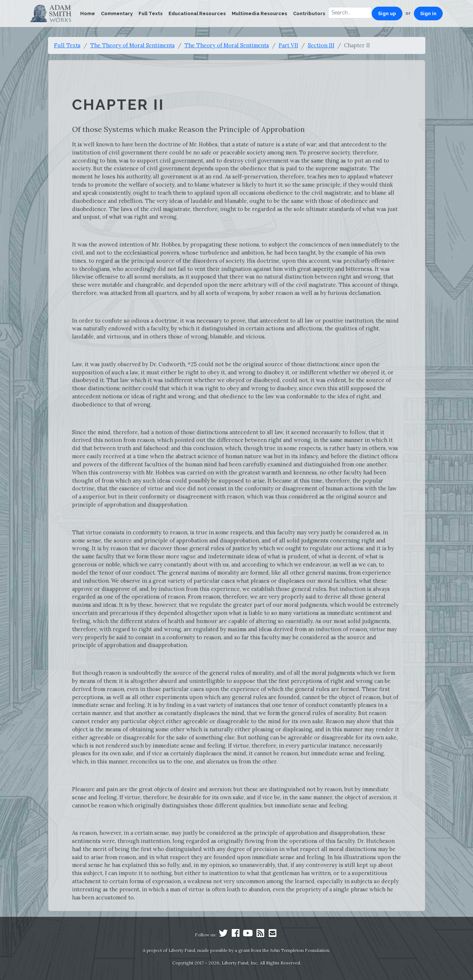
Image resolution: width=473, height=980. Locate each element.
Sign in (428, 13)
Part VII (288, 45)
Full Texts (151, 13)
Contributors (309, 13)
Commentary (117, 13)
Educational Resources (197, 13)
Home (88, 13)
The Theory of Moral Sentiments (132, 45)
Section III (321, 45)
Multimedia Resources (259, 13)
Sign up (387, 13)
